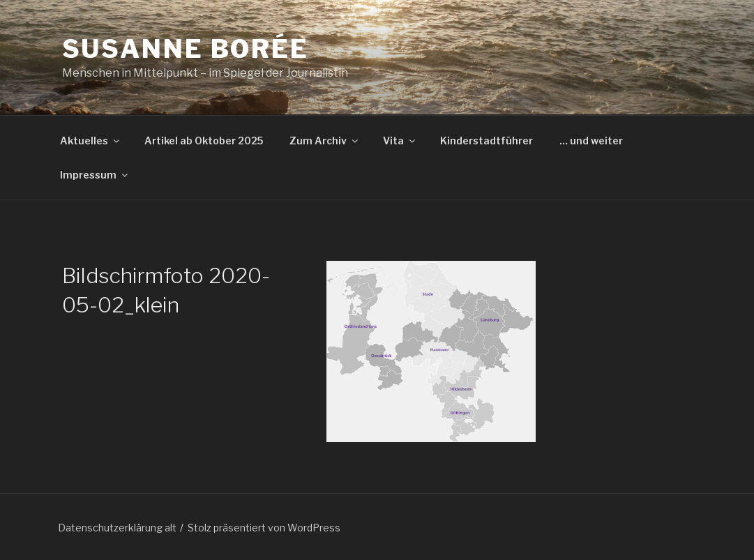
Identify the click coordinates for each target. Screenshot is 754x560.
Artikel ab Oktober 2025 (204, 141)
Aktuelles (91, 141)
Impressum (95, 175)
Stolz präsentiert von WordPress (264, 528)
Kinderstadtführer (487, 141)
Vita (400, 141)
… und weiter (591, 141)
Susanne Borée (186, 49)
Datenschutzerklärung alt (117, 528)
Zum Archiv (325, 141)
